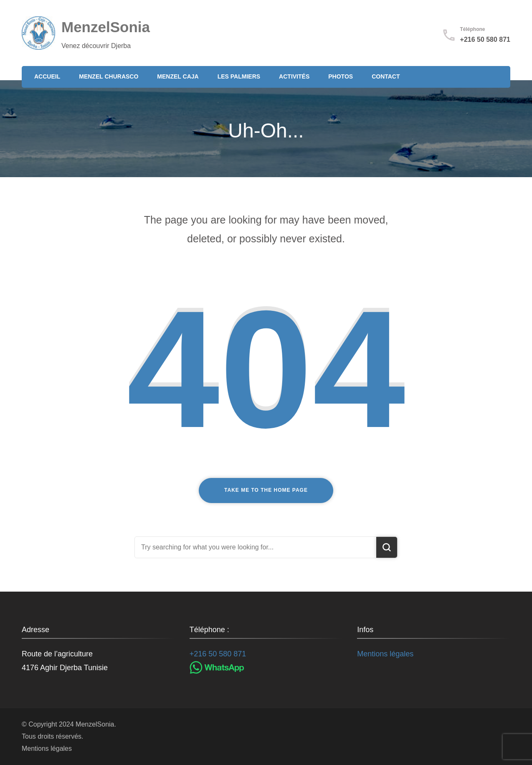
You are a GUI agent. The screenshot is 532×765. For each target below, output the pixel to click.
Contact (386, 76)
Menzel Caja (178, 76)
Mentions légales (385, 654)
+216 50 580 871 (485, 39)
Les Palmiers (239, 76)
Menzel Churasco (109, 76)
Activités (294, 76)
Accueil (47, 76)
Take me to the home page (266, 490)
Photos (341, 76)
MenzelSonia (106, 27)
